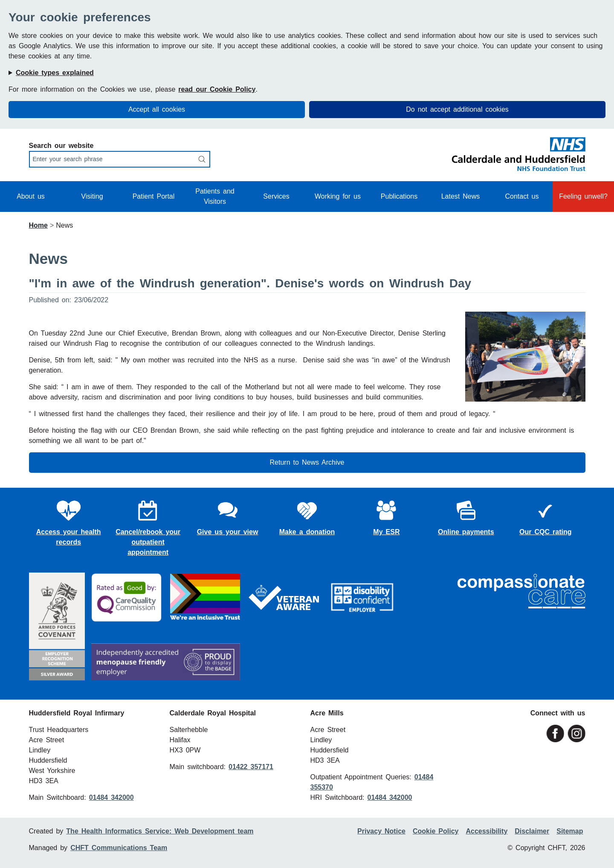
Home (38, 225)
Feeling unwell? (583, 196)
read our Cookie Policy (217, 89)
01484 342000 (112, 797)
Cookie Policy (436, 831)
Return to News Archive (307, 462)
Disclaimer (532, 831)
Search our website (61, 146)
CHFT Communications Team (119, 848)
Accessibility (487, 831)
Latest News (461, 196)
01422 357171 (251, 767)
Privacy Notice (381, 831)
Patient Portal (154, 196)
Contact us (522, 196)
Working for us (338, 196)
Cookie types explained (55, 73)
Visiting (92, 196)
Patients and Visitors (215, 196)
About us (31, 196)
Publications (399, 196)
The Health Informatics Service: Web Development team (160, 831)
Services (276, 196)
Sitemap (570, 831)
